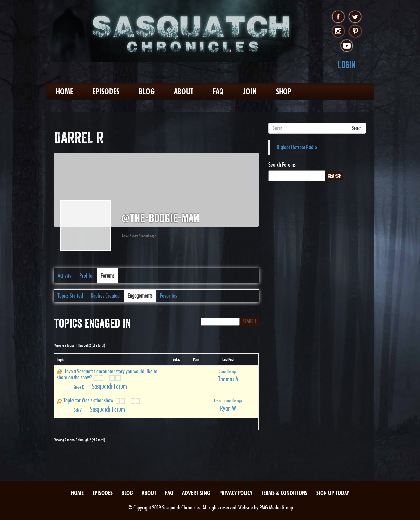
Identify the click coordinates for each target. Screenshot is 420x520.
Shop (284, 91)
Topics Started (70, 295)
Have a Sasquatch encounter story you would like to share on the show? (107, 374)
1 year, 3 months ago (228, 400)
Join (250, 91)
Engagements (140, 295)
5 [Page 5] (133, 401)
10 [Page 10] (112, 378)
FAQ (218, 91)
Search (357, 128)
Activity (64, 275)
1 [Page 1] (96, 378)
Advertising (196, 493)
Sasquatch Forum (109, 386)
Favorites (168, 295)
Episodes (106, 91)
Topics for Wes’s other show (88, 400)
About (184, 91)
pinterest (355, 32)
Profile (86, 275)
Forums (107, 275)
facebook (338, 17)
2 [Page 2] (101, 378)
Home (64, 91)
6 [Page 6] (138, 401)
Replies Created (105, 295)
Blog (147, 91)
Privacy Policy (236, 493)
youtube (347, 46)
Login (347, 65)
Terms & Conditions (284, 493)
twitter (355, 17)
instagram (338, 32)
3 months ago (228, 371)
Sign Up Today (333, 493)
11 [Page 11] (118, 378)
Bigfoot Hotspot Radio (297, 147)
